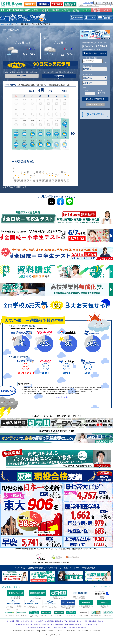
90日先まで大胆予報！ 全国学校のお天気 (53, 621)
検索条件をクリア (95, 104)
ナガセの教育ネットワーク (10, 587)
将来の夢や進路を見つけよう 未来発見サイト (81, 624)
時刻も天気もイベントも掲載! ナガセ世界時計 (70, 628)
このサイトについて (47, 631)
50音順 (103, 93)
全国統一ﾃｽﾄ (87, 3)
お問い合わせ (71, 631)
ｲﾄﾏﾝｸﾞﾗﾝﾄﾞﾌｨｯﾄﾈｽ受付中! (14, 609)
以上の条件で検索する (95, 99)
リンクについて (60, 631)
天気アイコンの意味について (15, 187)
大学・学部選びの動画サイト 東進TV (39, 628)
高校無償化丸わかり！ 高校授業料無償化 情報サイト (88, 621)
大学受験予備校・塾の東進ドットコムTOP (26, 631)
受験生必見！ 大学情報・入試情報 (28, 624)
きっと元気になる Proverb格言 (53, 624)
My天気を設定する (95, 114)
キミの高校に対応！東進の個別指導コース (22, 621)
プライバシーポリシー (84, 631)
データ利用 (97, 631)
